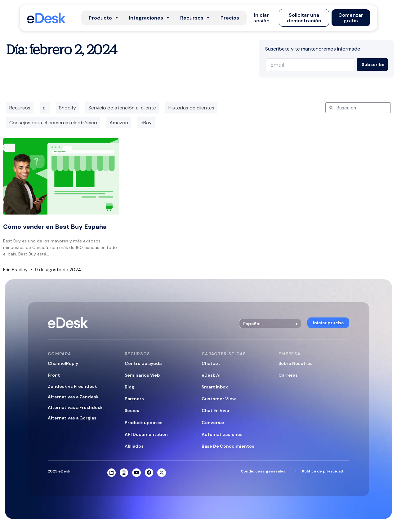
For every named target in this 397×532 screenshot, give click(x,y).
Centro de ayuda (143, 363)
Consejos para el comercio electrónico (53, 123)
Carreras (288, 375)
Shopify (67, 108)
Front (54, 375)
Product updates (144, 423)
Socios (132, 410)
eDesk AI (211, 375)
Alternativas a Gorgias (72, 418)
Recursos (20, 108)
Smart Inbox (215, 387)
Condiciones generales (263, 472)
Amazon (119, 123)
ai (45, 108)
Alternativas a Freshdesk (75, 407)
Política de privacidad (322, 472)
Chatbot (211, 363)
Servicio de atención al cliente (122, 108)
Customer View (219, 399)
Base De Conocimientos (228, 446)
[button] (262, 18)
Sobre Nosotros (296, 363)
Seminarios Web (142, 375)
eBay (146, 123)
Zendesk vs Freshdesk (72, 386)
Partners (134, 399)
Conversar (213, 423)
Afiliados (134, 446)
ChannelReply (63, 363)
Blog (129, 387)
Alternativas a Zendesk (73, 397)
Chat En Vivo (215, 410)
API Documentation (146, 434)
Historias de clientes (191, 108)
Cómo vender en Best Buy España (55, 227)
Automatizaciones (222, 434)
